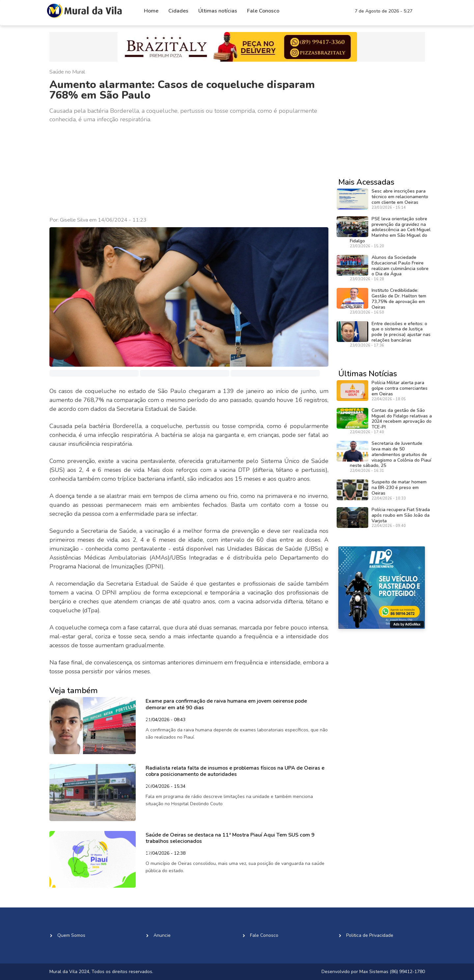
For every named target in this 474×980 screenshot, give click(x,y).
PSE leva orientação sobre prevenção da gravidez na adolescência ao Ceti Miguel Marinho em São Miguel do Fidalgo (390, 230)
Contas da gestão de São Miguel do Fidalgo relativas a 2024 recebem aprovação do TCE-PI (402, 419)
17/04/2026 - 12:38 (166, 854)
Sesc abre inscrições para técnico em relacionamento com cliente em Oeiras (400, 197)
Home (151, 11)
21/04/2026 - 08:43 (166, 720)
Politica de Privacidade (370, 935)
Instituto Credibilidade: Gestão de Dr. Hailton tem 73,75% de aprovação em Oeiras (399, 299)
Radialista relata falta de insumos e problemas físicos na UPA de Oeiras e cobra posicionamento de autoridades (235, 771)
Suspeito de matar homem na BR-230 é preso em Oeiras (399, 488)
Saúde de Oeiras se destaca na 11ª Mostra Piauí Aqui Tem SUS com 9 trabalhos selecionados (230, 838)
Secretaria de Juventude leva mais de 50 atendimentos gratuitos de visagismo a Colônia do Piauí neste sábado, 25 (390, 454)
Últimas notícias (218, 11)
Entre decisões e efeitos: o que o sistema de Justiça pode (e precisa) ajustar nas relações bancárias (401, 332)
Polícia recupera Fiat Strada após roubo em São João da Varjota (401, 515)
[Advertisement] (189, 170)
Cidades (178, 11)
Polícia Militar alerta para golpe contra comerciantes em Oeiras (400, 388)
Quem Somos (71, 935)
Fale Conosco (263, 11)
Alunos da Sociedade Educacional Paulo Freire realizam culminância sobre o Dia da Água (400, 266)
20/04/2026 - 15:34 (166, 787)
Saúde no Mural (67, 72)
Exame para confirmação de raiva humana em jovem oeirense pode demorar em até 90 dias (226, 704)
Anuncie (162, 935)
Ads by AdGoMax (407, 624)
